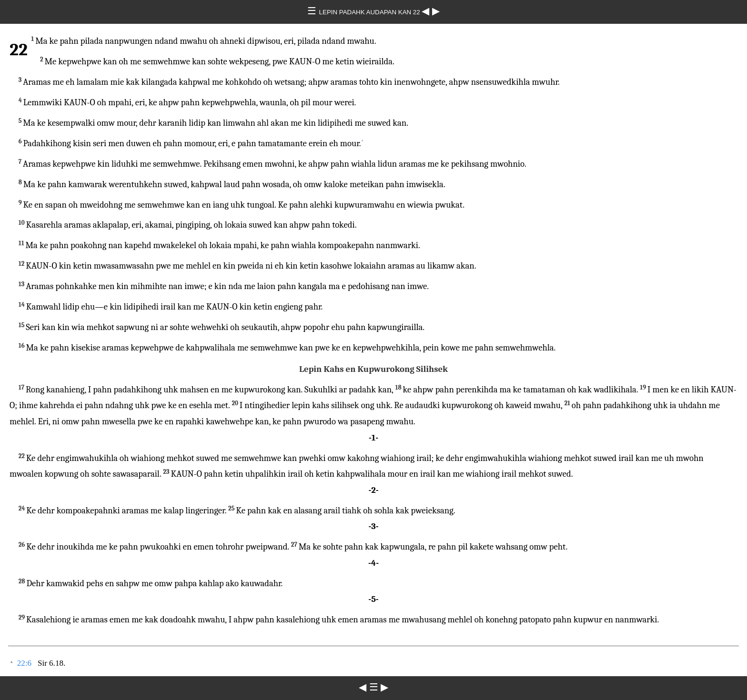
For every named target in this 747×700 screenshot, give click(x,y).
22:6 (24, 663)
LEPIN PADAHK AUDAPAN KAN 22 (371, 12)
